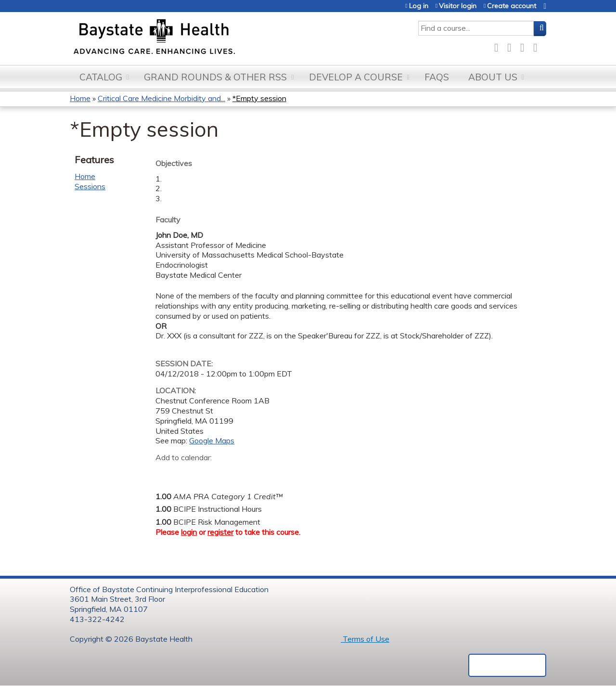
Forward (538, 46)
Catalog (101, 77)
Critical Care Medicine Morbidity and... (161, 98)
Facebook (499, 46)
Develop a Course (356, 77)
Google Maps (212, 440)
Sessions (90, 186)
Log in (419, 6)
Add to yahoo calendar (187, 473)
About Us (493, 77)
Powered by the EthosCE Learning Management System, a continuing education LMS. (507, 665)
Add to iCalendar (209, 472)
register (220, 532)
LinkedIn (525, 46)
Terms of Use (365, 639)
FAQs (437, 77)
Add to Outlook (232, 473)
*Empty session (259, 98)
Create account (512, 6)
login (189, 532)
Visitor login (458, 6)
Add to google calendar (165, 473)
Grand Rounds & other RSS (215, 77)
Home (80, 98)
